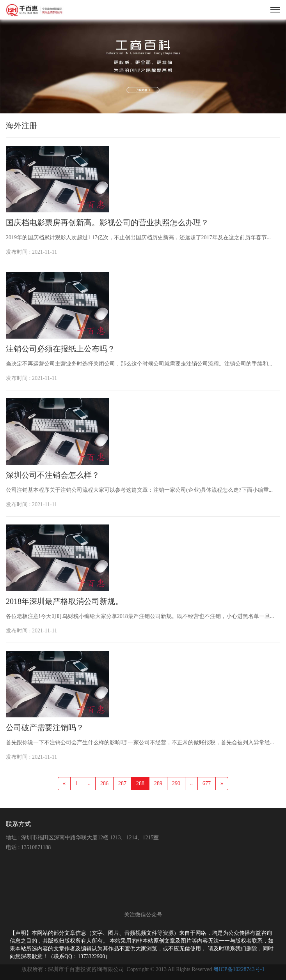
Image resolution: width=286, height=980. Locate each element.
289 (158, 783)
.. (89, 783)
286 (104, 783)
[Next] (222, 784)
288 (140, 783)
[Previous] (64, 784)
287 (122, 783)
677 (207, 783)
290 (176, 783)
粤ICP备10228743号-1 (239, 969)
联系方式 (18, 824)
